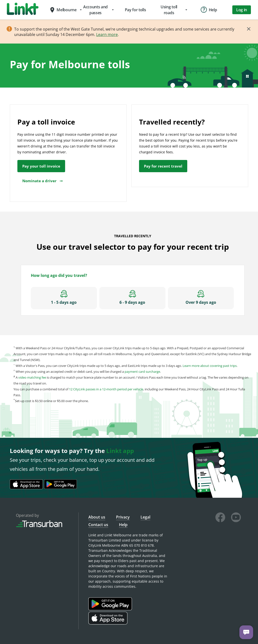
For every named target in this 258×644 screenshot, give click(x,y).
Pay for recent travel (163, 166)
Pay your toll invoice (41, 166)
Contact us (98, 525)
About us (97, 517)
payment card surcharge (142, 372)
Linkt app (120, 451)
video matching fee (32, 377)
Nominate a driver (43, 181)
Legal (145, 517)
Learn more (107, 34)
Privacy (123, 517)
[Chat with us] (246, 632)
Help (123, 525)
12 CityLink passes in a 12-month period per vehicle (106, 389)
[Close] (249, 29)
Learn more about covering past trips (210, 366)
